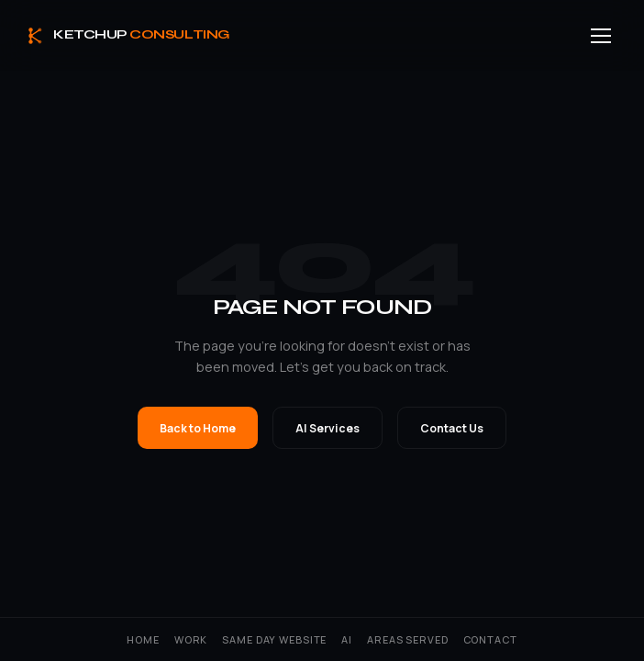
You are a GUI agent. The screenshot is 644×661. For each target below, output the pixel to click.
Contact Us (452, 428)
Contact (490, 639)
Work (191, 639)
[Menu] (601, 36)
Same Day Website (274, 639)
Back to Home (198, 428)
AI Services (328, 428)
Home (143, 639)
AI (347, 639)
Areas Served (407, 639)
